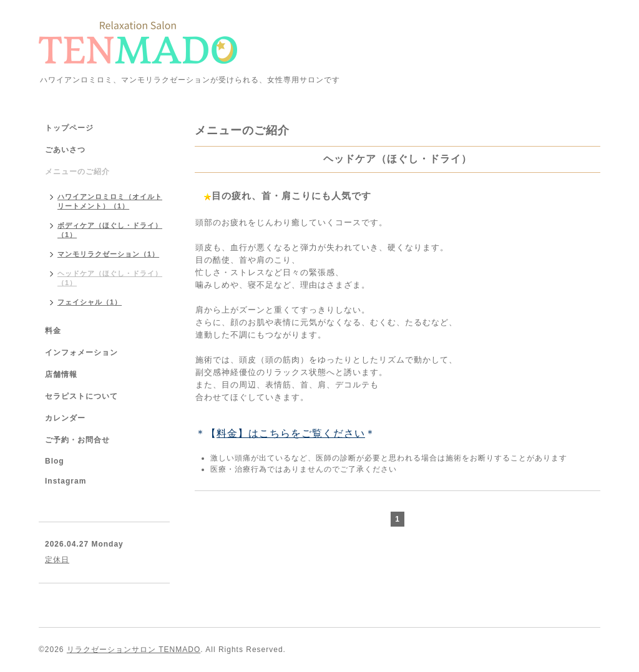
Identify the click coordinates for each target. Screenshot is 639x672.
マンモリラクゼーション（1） (108, 254)
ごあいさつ (65, 150)
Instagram (66, 481)
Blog (55, 461)
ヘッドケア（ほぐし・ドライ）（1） (110, 278)
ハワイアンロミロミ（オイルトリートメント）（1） (110, 201)
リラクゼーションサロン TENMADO (134, 650)
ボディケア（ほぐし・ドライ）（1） (110, 230)
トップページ (69, 128)
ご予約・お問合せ (77, 440)
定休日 (57, 560)
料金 (53, 331)
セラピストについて (81, 396)
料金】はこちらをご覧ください (291, 433)
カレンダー (65, 418)
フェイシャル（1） (90, 302)
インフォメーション (81, 353)
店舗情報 (61, 374)
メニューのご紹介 (77, 172)
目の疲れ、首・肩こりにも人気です (291, 196)
